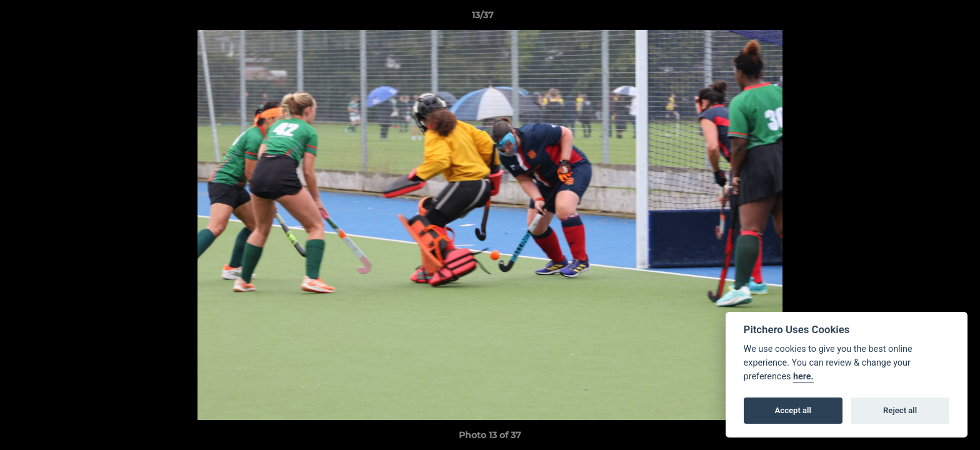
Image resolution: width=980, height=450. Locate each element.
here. (803, 377)
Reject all (900, 410)
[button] (927, 18)
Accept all (793, 410)
